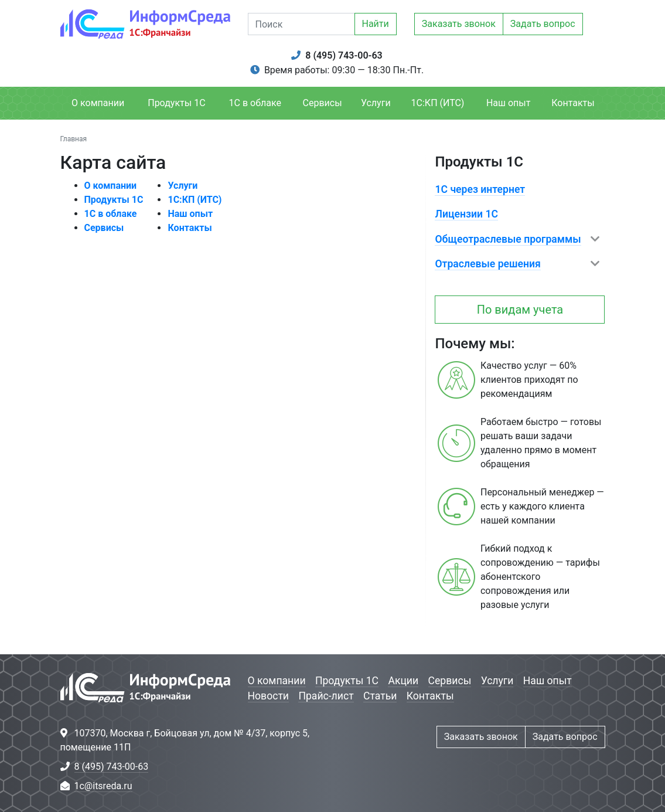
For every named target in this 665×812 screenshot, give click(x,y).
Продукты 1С (176, 103)
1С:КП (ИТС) (438, 103)
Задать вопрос (543, 24)
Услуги (376, 103)
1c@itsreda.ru (103, 786)
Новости (269, 696)
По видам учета (520, 310)
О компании (98, 103)
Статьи (380, 696)
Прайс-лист (326, 696)
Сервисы (323, 103)
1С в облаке (255, 103)
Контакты (573, 103)
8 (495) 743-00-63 (344, 55)
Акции (403, 681)
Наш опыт (509, 103)
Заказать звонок (459, 24)
